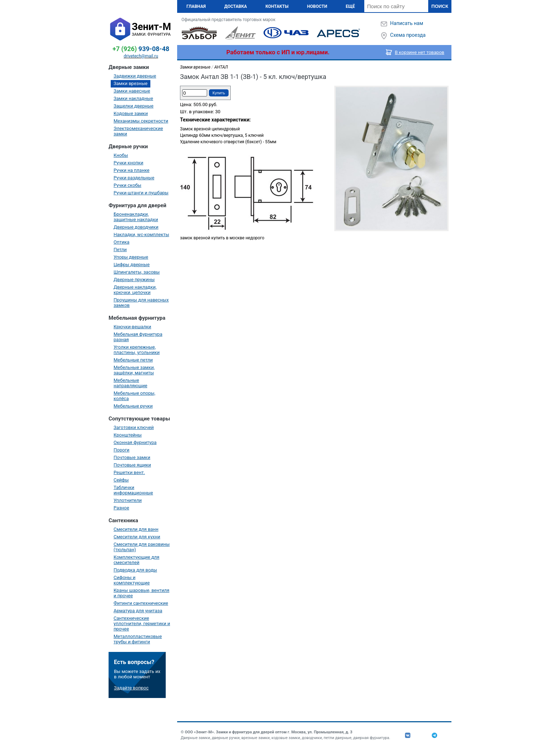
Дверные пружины (134, 280)
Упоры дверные (131, 257)
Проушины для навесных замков (141, 303)
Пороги (121, 450)
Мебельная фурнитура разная (138, 337)
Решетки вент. (129, 472)
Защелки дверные (134, 106)
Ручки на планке (131, 170)
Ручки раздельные (134, 178)
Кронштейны (128, 435)
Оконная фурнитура (135, 442)
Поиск (440, 6)
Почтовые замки (132, 457)
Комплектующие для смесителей (136, 560)
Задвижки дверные (135, 76)
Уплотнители (128, 500)
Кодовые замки (131, 113)
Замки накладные (133, 98)
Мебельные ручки (133, 406)
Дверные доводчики (136, 227)
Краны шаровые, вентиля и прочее (141, 593)
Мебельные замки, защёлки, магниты (134, 370)
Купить (219, 93)
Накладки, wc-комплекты (141, 235)
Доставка (236, 6)
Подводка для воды (135, 570)
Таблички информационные (133, 490)
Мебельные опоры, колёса (134, 396)
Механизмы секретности (141, 121)
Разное (121, 508)
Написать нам (406, 23)
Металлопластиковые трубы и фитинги (138, 639)
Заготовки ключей (134, 427)
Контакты (277, 6)
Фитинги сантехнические (141, 603)
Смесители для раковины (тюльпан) (142, 547)
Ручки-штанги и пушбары (141, 193)
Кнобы (121, 155)
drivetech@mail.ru (141, 56)
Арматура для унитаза (138, 611)
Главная (196, 6)
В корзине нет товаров (420, 52)
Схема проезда (408, 35)
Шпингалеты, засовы (137, 272)
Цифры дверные (132, 265)
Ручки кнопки (128, 163)
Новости (317, 6)
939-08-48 (141, 49)
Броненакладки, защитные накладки (136, 217)
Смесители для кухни (137, 537)
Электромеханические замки (138, 131)
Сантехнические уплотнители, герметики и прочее (142, 624)
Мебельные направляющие (130, 383)
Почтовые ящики (132, 465)
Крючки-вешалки (132, 327)
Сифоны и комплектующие (132, 580)
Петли (120, 250)
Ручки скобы (127, 185)
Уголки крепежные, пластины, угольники (137, 350)
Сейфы (121, 480)
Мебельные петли (133, 360)
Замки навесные (132, 91)
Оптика (121, 242)
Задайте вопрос (131, 688)
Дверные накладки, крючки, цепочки (135, 290)
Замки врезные (131, 83)
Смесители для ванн (136, 529)
